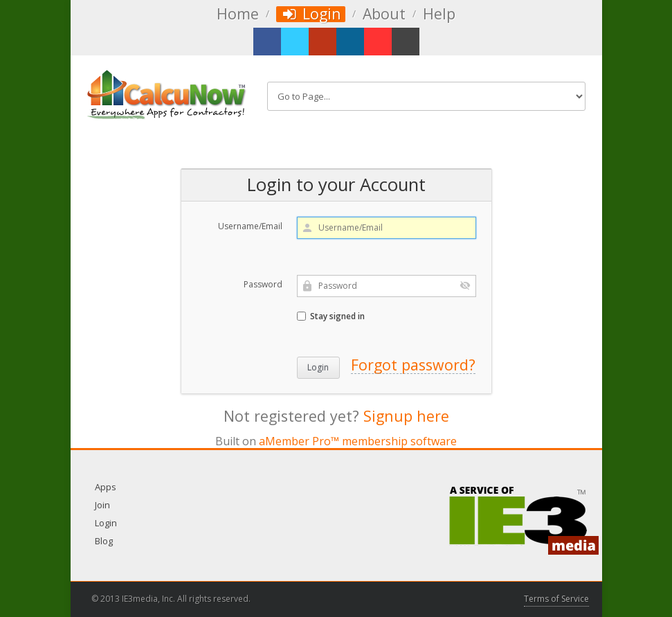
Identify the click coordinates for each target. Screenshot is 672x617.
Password (263, 284)
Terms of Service (556, 599)
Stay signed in (331, 316)
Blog (104, 541)
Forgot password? (413, 365)
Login (311, 14)
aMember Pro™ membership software (358, 441)
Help (439, 14)
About (384, 14)
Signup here (406, 416)
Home (238, 14)
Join (102, 505)
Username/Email (250, 226)
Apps (106, 487)
